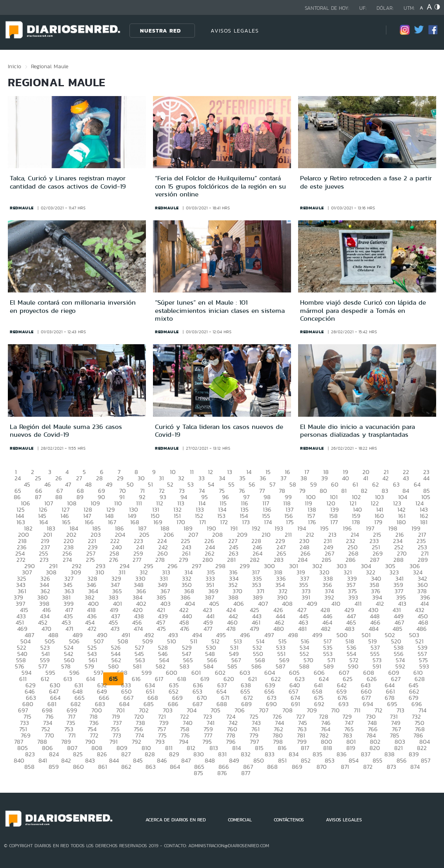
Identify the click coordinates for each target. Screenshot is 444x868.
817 (305, 748)
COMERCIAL (240, 820)
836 (342, 754)
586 (257, 666)
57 (272, 484)
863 (151, 767)
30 (141, 478)
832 (246, 754)
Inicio (15, 66)
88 (59, 497)
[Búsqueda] (368, 30)
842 (66, 760)
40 (346, 478)
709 (312, 710)
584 (208, 666)
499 (317, 635)
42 (386, 478)
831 (222, 754)
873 (391, 767)
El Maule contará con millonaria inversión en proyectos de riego (73, 306)
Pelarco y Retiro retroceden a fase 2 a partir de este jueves (366, 182)
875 (198, 773)
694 (368, 704)
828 (150, 754)
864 (175, 767)
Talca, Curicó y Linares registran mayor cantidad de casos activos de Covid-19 (68, 182)
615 (113, 679)
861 (103, 767)
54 (211, 484)
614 (91, 679)
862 (126, 767)
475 (161, 629)
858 (29, 767)
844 (114, 760)
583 (185, 666)
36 (263, 478)
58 (293, 484)
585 (232, 666)
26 (59, 478)
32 (181, 478)
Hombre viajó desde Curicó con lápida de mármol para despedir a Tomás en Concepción (363, 310)
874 (415, 767)
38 (304, 478)
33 (202, 478)
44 (426, 478)
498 (293, 635)
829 (174, 754)
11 (192, 472)
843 (90, 760)
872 (368, 767)
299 (245, 566)
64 (417, 484)
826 (102, 754)
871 (345, 767)
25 (38, 478)
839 (414, 754)
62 (376, 484)
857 (426, 760)
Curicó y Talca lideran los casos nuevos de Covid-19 (219, 430)
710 (335, 710)
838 (389, 754)
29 (120, 478)
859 (54, 767)
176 (312, 522)
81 (344, 491)
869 (297, 767)
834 (294, 754)
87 (38, 497)
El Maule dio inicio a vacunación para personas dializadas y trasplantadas (358, 430)
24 (18, 478)
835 (318, 754)
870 (322, 767)
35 (242, 478)
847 (186, 760)
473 (115, 629)
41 (366, 478)
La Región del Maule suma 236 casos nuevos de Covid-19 (66, 430)
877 (246, 773)
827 (126, 754)
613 (68, 679)
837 (366, 754)
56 (252, 484)
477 (208, 629)
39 (325, 478)
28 (99, 478)
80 (323, 491)
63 (396, 484)
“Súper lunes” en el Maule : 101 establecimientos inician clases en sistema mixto (220, 310)
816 (282, 748)
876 (222, 773)
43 (406, 478)
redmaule (22, 208)
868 (272, 767)
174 (268, 522)
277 (137, 560)
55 (231, 484)
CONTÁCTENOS (289, 820)
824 (54, 754)
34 (222, 478)
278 (160, 560)
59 (314, 484)
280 (208, 560)
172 (224, 522)
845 (138, 760)
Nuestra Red (160, 31)
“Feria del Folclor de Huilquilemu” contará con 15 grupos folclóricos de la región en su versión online (220, 186)
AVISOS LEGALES (235, 31)
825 (78, 754)
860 (78, 767)
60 (335, 484)
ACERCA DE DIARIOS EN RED (176, 820)
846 (162, 760)
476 (185, 629)
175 (290, 522)
